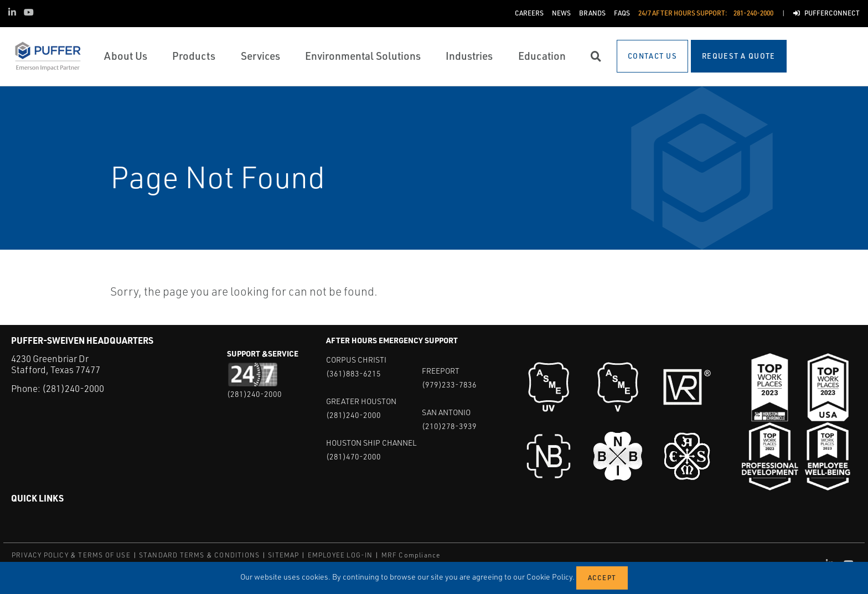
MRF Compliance (411, 555)
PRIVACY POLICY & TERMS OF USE (71, 555)
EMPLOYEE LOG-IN (340, 555)
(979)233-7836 (449, 384)
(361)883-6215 (353, 373)
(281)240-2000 (73, 388)
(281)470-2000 (353, 456)
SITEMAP (283, 555)
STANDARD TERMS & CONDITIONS (199, 555)
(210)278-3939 (449, 426)
